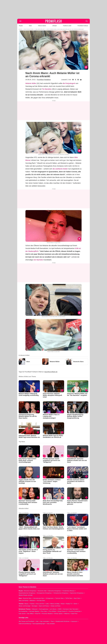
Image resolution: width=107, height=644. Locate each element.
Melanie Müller (31, 83)
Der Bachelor (38, 260)
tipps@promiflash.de (51, 372)
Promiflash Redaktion (44, 80)
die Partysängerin (69, 83)
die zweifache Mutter (60, 169)
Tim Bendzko (47, 89)
